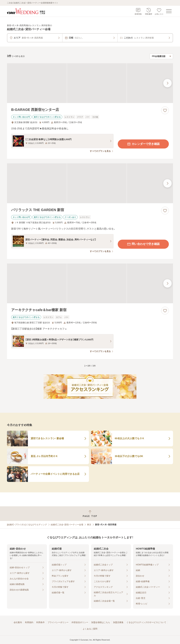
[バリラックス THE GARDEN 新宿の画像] (90, 183)
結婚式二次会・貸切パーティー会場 (67, 525)
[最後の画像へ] (167, 83)
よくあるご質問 (90, 629)
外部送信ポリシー (80, 622)
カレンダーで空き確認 (143, 144)
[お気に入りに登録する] (165, 110)
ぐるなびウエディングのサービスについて (146, 622)
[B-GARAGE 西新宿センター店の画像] (90, 83)
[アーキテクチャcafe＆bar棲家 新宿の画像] (90, 283)
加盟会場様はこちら (101, 622)
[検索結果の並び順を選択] (161, 56)
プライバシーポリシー (58, 622)
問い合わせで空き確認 (143, 244)
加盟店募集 (118, 622)
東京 (89, 525)
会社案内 (18, 622)
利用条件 (40, 622)
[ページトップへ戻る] (90, 514)
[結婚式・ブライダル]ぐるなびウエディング (27, 525)
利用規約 (29, 622)
